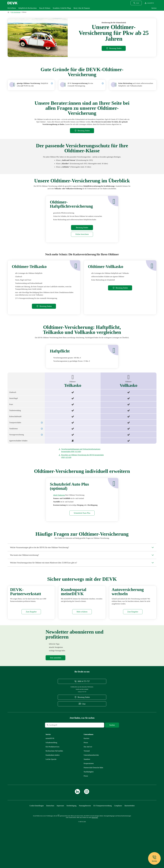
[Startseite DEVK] (12, 3)
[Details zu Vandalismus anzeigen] (42, 429)
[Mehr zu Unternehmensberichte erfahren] (91, 781)
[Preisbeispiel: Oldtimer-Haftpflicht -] (52, 83)
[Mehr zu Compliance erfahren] (118, 832)
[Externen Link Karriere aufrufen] (86, 765)
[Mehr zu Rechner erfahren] (82, 234)
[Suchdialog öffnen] (136, 3)
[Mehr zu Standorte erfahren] (87, 786)
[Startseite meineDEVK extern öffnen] (149, 3)
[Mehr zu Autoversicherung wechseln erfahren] (133, 638)
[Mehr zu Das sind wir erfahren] (88, 773)
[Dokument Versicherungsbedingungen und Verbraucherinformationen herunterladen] (82, 450)
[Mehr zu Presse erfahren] (86, 769)
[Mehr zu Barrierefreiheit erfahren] (130, 832)
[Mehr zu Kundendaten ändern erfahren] (53, 781)
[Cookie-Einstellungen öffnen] (37, 832)
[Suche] (59, 751)
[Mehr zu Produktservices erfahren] (53, 773)
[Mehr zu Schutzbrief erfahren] (59, 495)
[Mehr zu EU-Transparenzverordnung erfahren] (102, 832)
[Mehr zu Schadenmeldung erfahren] (51, 769)
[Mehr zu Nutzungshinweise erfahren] (85, 832)
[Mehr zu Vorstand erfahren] (87, 777)
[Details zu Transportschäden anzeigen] (42, 423)
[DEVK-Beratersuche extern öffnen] (114, 48)
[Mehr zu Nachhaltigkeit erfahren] (89, 798)
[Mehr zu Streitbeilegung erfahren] (71, 832)
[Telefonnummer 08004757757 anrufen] (82, 708)
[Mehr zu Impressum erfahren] (60, 832)
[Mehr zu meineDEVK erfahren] (82, 638)
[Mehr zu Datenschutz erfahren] (50, 832)
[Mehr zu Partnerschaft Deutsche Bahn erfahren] (93, 794)
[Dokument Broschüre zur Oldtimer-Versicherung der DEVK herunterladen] (82, 456)
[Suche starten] (112, 751)
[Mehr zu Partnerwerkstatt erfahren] (31, 638)
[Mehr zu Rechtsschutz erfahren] (54, 777)
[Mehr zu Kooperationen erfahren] (89, 790)
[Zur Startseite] (9, 12)
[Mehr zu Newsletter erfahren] (55, 684)
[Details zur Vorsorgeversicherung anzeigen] (103, 83)
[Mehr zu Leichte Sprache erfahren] (51, 786)
